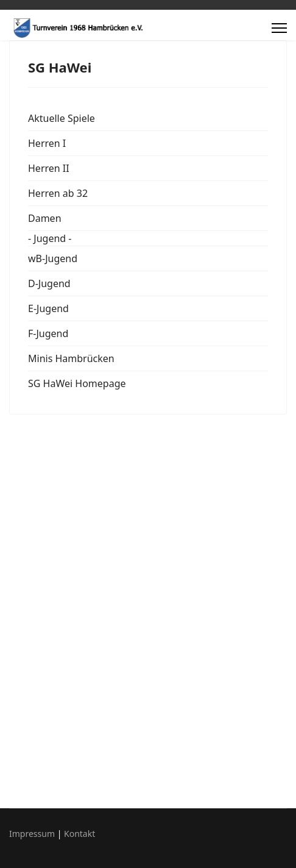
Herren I (47, 143)
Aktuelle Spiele (62, 118)
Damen (45, 218)
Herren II (49, 168)
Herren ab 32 (58, 193)
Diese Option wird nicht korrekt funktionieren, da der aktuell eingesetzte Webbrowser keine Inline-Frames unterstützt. (148, 610)
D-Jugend (49, 283)
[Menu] (279, 28)
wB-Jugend (53, 258)
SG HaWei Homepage (77, 383)
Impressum (32, 834)
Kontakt (79, 834)
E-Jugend (48, 308)
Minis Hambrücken (71, 358)
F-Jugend (48, 333)
